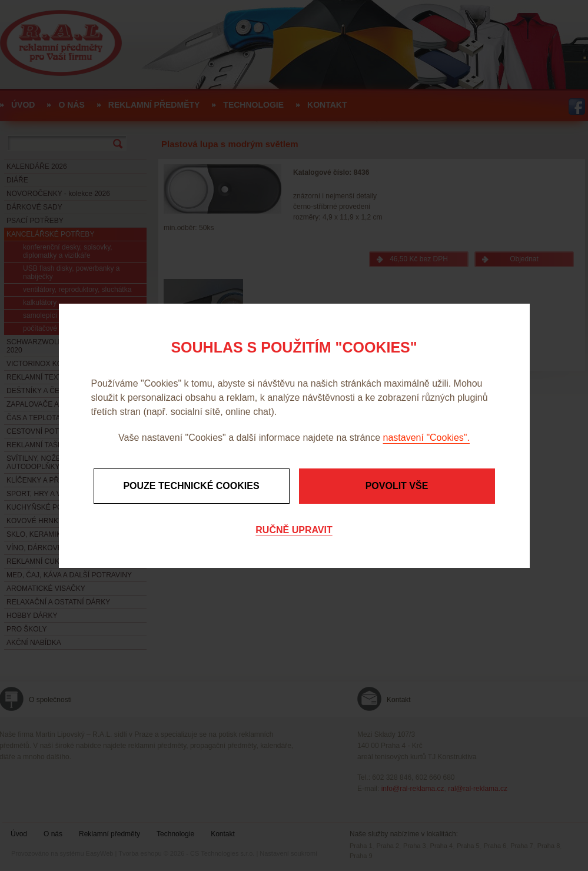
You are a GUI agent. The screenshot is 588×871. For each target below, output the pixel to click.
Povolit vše (397, 486)
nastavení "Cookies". (426, 438)
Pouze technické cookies (191, 486)
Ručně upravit (294, 530)
